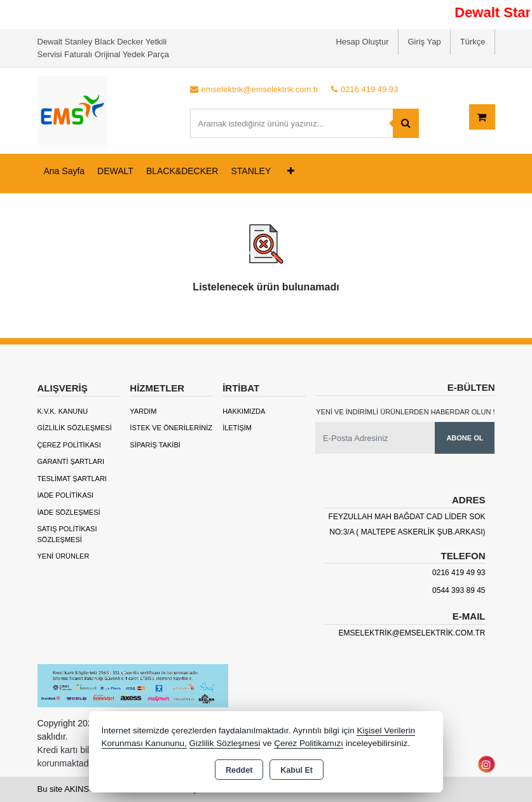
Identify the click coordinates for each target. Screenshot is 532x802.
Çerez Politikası (69, 445)
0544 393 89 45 (459, 590)
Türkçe (473, 42)
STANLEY (251, 171)
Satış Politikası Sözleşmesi (67, 534)
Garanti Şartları (71, 461)
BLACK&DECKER (182, 171)
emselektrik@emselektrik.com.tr (412, 633)
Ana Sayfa (65, 171)
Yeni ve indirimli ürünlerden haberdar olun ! (405, 412)
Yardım (143, 411)
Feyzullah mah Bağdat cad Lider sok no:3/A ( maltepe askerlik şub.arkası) (407, 524)
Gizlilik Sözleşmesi (75, 428)
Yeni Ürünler (64, 556)
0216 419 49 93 (459, 573)
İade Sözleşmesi (69, 512)
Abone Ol (465, 438)
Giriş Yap (425, 42)
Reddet (239, 770)
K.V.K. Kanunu (63, 411)
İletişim (237, 428)
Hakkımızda (244, 411)
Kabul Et (297, 770)
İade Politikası (66, 495)
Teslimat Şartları (72, 479)
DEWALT (115, 171)
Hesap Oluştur (362, 42)
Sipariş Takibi (155, 445)
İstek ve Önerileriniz (171, 428)
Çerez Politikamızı (309, 743)
